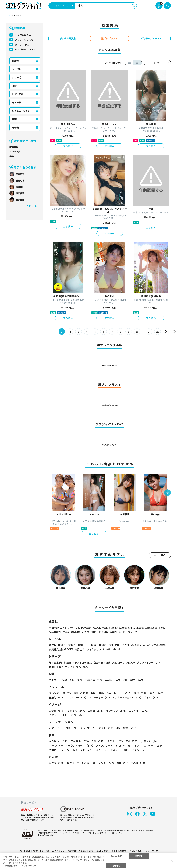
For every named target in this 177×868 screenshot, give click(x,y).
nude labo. (82, 667)
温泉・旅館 (127, 728)
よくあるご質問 (119, 851)
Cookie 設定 (102, 851)
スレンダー (61, 693)
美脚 (141, 693)
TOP (8, 16)
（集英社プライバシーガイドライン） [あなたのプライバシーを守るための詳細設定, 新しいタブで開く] (20, 866)
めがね (113, 680)
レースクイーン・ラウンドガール (72, 745)
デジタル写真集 (23, 35)
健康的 (57, 697)
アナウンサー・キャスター (114, 745)
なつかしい (117, 711)
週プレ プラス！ (23, 45)
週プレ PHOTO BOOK (61, 645)
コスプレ (59, 680)
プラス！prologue (82, 662)
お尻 (98, 693)
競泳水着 (94, 680)
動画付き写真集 (102, 662)
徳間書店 (76, 632)
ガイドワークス (68, 628)
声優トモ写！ (56, 667)
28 (158, 332)
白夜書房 (104, 632)
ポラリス (70, 667)
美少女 (57, 711)
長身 (157, 693)
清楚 (78, 715)
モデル (116, 741)
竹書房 (66, 632)
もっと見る (160, 555)
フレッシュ (77, 697)
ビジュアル (18, 94)
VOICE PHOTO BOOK (124, 662)
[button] (168, 493)
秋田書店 (54, 628)
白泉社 (94, 632)
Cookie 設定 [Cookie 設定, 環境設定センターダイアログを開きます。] (116, 856)
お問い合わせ (136, 851)
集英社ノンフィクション (88, 649)
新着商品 (14, 147)
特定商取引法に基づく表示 (80, 851)
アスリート (120, 750)
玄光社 (123, 628)
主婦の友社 (151, 628)
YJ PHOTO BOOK (84, 645)
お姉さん (77, 711)
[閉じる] (172, 860)
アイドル (81, 741)
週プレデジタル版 (24, 40)
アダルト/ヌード (141, 750)
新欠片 (85, 632)
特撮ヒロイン (60, 750)
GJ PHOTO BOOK (104, 645)
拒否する (139, 856)
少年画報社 (55, 632)
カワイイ (139, 711)
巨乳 (81, 693)
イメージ (17, 102)
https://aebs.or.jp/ (46, 835)
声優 (133, 741)
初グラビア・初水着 (82, 763)
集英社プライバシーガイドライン (49, 851)
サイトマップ (152, 851)
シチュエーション (21, 111)
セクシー (59, 715)
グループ (89, 728)
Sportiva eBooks (112, 649)
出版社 (15, 61)
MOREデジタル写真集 (127, 645)
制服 (77, 680)
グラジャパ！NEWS (25, 49)
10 (137, 332)
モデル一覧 (32, 206)
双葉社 (113, 632)
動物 (123, 763)
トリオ (71, 728)
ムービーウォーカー (129, 632)
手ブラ (57, 763)
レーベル (17, 69)
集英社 (140, 628)
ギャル (151, 697)
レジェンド (84, 750)
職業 (14, 119)
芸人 (102, 750)
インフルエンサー (149, 745)
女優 (99, 741)
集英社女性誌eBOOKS (61, 649)
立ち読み (68, 146)
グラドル (59, 741)
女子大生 (150, 741)
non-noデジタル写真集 (153, 645)
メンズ (107, 763)
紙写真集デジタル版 (60, 662)
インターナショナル (127, 697)
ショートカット (120, 693)
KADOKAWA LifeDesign (105, 628)
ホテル (107, 728)
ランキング (15, 152)
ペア (56, 728)
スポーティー (100, 697)
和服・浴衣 (134, 680)
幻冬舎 (131, 628)
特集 (12, 156)
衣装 (14, 86)
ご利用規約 (25, 851)
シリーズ (16, 77)
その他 (15, 127)
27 (149, 332)
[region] (88, 861)
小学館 (162, 628)
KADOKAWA (85, 628)
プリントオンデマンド (149, 662)
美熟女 (96, 711)
